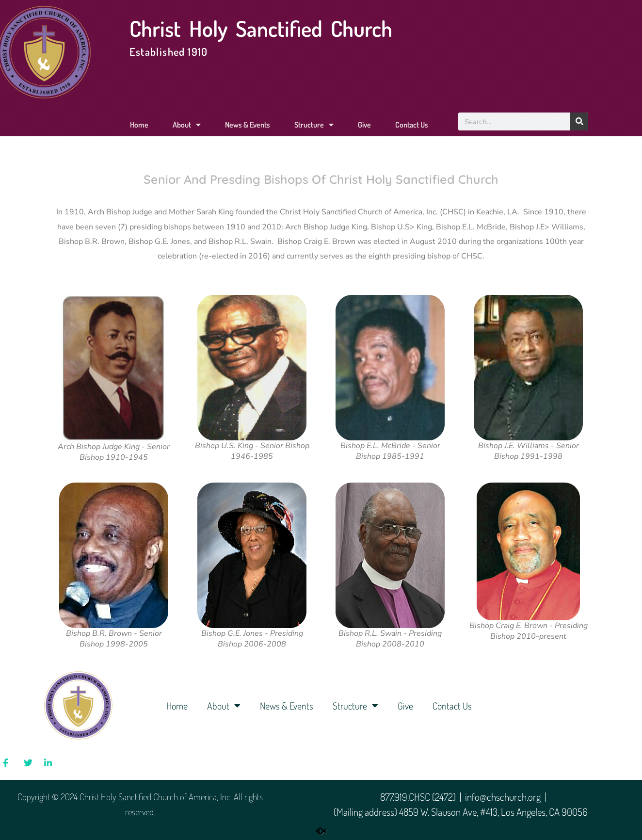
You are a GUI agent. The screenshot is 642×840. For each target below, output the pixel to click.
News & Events (248, 125)
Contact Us (412, 125)
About (187, 125)
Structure (314, 125)
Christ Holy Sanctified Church (261, 28)
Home (139, 125)
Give (364, 125)
